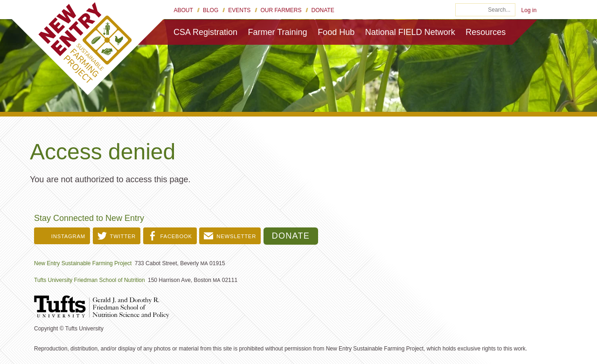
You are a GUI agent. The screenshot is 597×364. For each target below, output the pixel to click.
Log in (529, 10)
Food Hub (336, 32)
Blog (211, 10)
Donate (323, 10)
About (184, 10)
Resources (486, 32)
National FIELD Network (410, 32)
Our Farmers (281, 10)
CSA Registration (205, 32)
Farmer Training (278, 32)
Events (239, 10)
